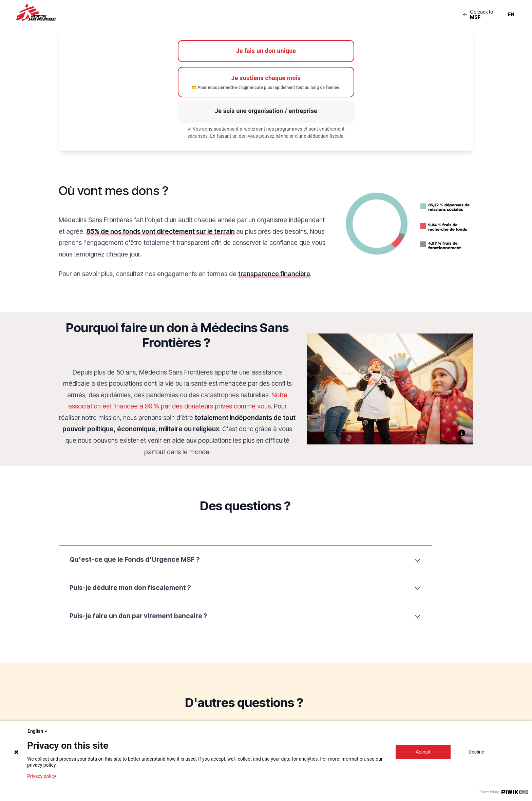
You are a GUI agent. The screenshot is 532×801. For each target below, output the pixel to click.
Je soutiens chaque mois (266, 83)
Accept (423, 752)
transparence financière (274, 275)
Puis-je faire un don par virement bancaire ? (245, 617)
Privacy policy (42, 776)
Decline (476, 752)
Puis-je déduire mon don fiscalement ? (245, 589)
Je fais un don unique (266, 51)
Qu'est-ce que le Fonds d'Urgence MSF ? (245, 561)
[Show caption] (462, 435)
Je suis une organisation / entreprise (266, 112)
